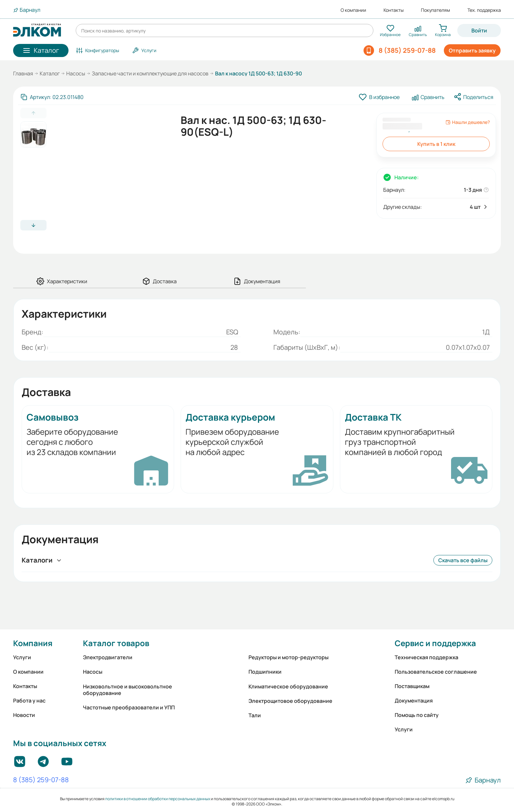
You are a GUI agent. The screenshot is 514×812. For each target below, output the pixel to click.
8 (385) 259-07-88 (41, 780)
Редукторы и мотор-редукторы (288, 657)
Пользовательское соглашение (436, 672)
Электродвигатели (108, 657)
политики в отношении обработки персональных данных (158, 799)
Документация (414, 701)
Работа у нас (29, 701)
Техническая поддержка (426, 657)
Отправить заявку (472, 50)
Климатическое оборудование (288, 686)
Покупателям (435, 10)
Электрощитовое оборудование (290, 701)
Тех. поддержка (484, 10)
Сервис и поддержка (435, 643)
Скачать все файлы (463, 560)
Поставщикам (412, 686)
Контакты (394, 10)
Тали (255, 715)
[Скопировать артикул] (52, 97)
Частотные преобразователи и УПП (129, 707)
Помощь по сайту (417, 715)
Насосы (76, 73)
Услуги (22, 657)
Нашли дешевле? (468, 122)
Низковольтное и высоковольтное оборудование (128, 690)
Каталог (50, 73)
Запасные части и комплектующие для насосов (150, 73)
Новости (24, 715)
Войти (479, 30)
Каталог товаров (116, 643)
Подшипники (265, 672)
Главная (23, 73)
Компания (33, 643)
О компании (353, 10)
